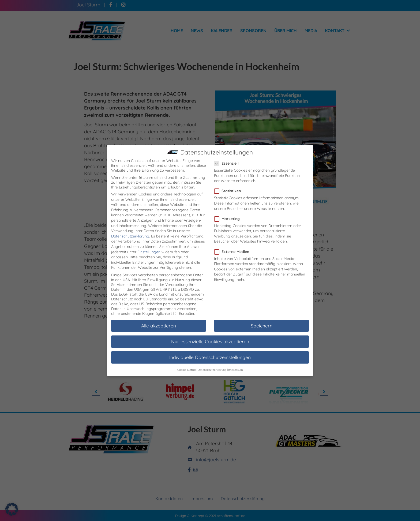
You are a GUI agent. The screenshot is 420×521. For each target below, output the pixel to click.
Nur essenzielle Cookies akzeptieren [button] (210, 335)
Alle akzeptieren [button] (159, 319)
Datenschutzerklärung (130, 229)
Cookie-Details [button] (187, 363)
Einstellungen (149, 245)
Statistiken (229, 184)
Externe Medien (233, 245)
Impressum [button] (236, 363)
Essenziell (228, 157)
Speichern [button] (262, 319)
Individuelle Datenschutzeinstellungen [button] (210, 350)
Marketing (229, 212)
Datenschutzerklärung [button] (212, 363)
